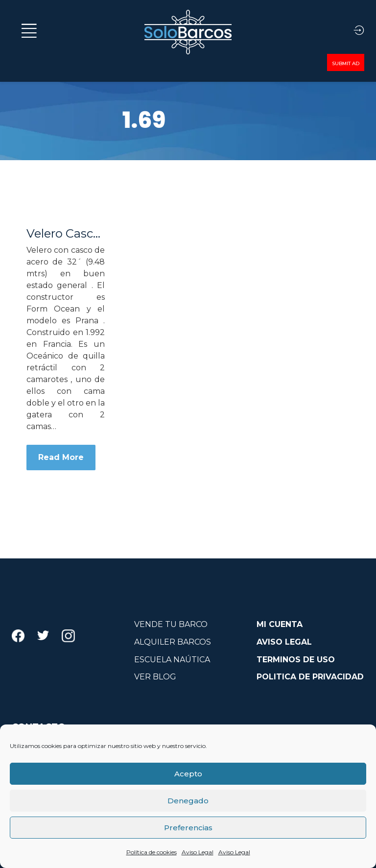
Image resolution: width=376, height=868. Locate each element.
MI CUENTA (280, 624)
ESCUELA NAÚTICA (172, 660)
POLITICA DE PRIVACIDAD (310, 677)
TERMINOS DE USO (296, 660)
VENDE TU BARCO (171, 624)
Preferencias (188, 828)
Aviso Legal (198, 852)
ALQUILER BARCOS (173, 642)
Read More (61, 457)
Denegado (188, 801)
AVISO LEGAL (284, 642)
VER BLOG (155, 677)
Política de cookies (152, 852)
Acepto (188, 774)
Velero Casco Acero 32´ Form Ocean (66, 234)
